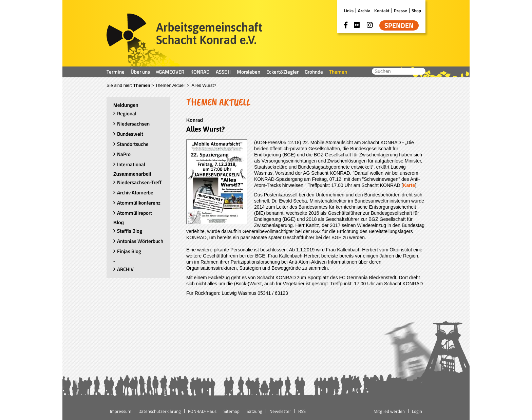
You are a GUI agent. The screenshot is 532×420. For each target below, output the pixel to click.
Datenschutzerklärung (160, 411)
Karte (409, 185)
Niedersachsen (133, 124)
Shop (416, 11)
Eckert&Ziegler (282, 72)
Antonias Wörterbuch (140, 241)
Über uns (140, 72)
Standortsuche (133, 144)
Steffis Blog (130, 231)
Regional (127, 113)
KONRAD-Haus (202, 411)
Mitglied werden (389, 411)
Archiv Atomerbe (135, 193)
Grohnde (314, 72)
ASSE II (223, 72)
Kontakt (382, 11)
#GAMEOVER (170, 72)
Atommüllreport (135, 213)
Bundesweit (130, 134)
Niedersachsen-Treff (139, 182)
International (131, 164)
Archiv (364, 11)
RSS (302, 411)
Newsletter (280, 411)
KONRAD (200, 72)
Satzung (254, 411)
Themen (338, 72)
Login (417, 411)
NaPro (124, 154)
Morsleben (249, 72)
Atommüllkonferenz (139, 203)
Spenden (399, 25)
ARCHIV (125, 269)
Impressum (121, 411)
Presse (401, 11)
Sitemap (232, 411)
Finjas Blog (129, 251)
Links (349, 11)
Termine (116, 72)
